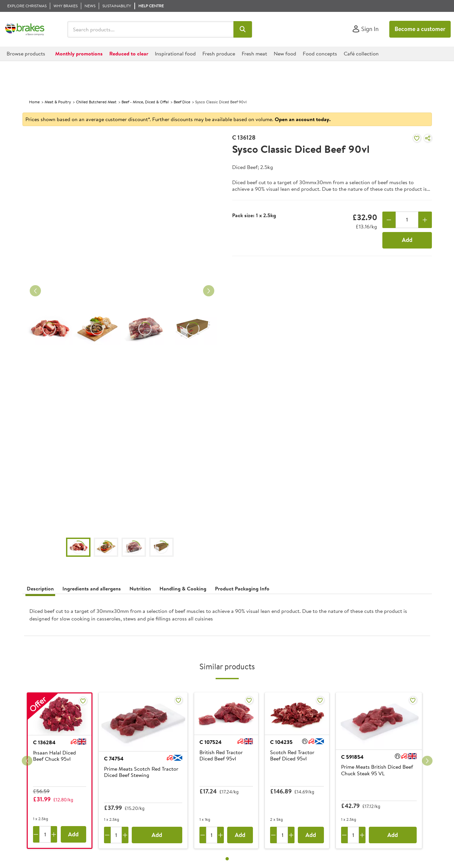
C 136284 (44, 742)
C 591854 (352, 757)
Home (34, 102)
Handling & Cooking (183, 588)
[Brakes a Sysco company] (25, 29)
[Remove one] (389, 220)
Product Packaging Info (242, 588)
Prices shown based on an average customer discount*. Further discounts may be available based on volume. (178, 119)
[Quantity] (407, 220)
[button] (243, 29)
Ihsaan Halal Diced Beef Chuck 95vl (54, 756)
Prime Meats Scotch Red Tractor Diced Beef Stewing (141, 772)
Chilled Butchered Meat (96, 102)
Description (40, 588)
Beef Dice (182, 102)
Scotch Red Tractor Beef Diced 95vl (292, 756)
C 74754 (114, 758)
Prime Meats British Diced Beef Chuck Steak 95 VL (377, 770)
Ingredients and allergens (92, 588)
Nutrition (140, 588)
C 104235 (281, 742)
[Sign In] (365, 29)
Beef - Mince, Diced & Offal (145, 102)
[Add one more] (425, 220)
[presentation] (227, 618)
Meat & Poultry (58, 102)
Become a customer (420, 29)
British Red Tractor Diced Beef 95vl (221, 756)
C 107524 (210, 742)
